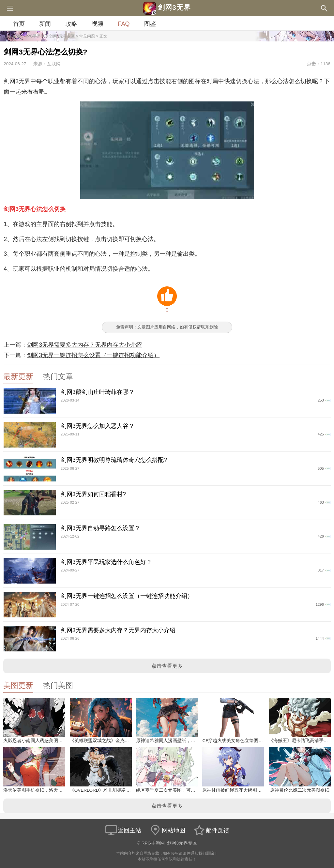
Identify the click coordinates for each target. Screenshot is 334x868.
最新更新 (18, 377)
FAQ (124, 24)
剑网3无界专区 (62, 36)
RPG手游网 (35, 36)
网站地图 (167, 830)
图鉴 (150, 24)
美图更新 (18, 685)
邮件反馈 (211, 830)
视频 (98, 24)
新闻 (45, 24)
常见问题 (87, 36)
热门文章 (58, 377)
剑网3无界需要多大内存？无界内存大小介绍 (84, 345)
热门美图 (58, 685)
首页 (19, 24)
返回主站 (123, 830)
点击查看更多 (167, 666)
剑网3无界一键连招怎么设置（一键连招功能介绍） (93, 355)
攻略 (71, 24)
